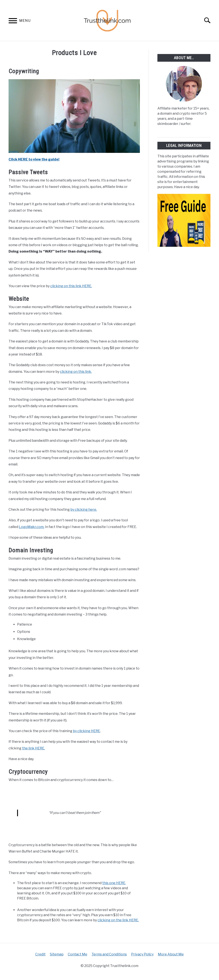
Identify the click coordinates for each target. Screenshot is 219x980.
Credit (40, 954)
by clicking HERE (87, 731)
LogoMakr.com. (32, 527)
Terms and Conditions (109, 954)
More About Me (171, 954)
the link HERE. (33, 748)
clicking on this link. (76, 372)
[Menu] (13, 21)
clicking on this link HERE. (71, 286)
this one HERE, (114, 883)
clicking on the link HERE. (118, 920)
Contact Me (78, 954)
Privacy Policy (142, 954)
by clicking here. (84, 510)
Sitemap (57, 954)
